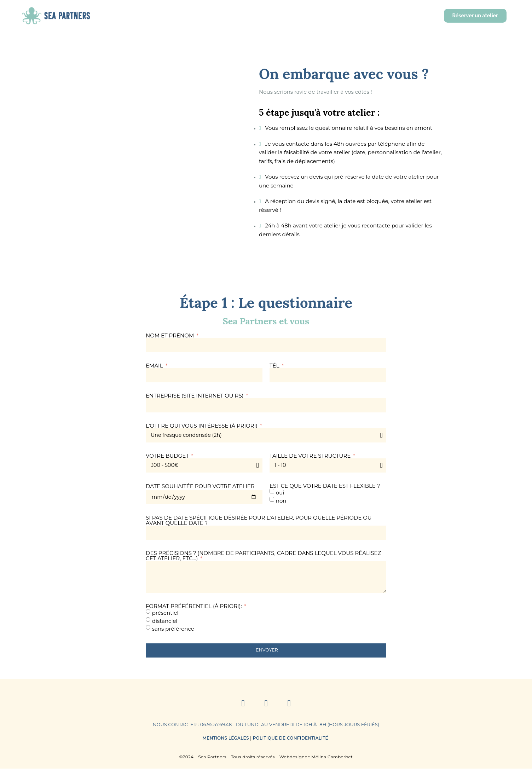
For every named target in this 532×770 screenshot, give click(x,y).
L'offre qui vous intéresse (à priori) (202, 426)
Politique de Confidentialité (291, 739)
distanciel (165, 622)
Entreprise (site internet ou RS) (195, 396)
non (281, 500)
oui (280, 493)
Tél (275, 366)
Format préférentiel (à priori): (195, 607)
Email (155, 366)
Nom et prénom (170, 335)
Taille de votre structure (311, 456)
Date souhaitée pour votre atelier (200, 486)
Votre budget (168, 456)
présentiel (165, 614)
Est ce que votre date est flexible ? (325, 486)
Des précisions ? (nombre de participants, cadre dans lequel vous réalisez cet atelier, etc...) (263, 556)
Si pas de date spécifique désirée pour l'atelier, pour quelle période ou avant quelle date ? (259, 520)
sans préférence (173, 630)
